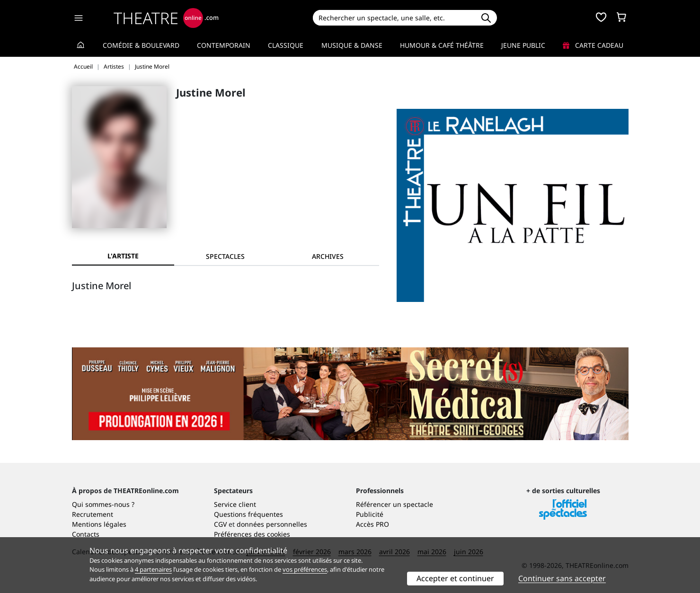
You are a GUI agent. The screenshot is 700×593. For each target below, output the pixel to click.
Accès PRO (372, 524)
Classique (286, 45)
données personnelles (272, 524)
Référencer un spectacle (394, 504)
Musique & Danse (352, 45)
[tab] (225, 256)
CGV (220, 524)
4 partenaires (153, 569)
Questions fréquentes (248, 514)
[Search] (394, 18)
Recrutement (93, 514)
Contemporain (224, 45)
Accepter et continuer (455, 578)
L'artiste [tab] (123, 256)
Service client (235, 504)
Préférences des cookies (252, 534)
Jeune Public (523, 45)
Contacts (86, 534)
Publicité (370, 514)
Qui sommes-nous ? (103, 504)
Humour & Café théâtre (442, 45)
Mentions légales (99, 524)
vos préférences (305, 569)
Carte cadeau (593, 45)
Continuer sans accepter (562, 578)
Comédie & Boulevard (141, 45)
